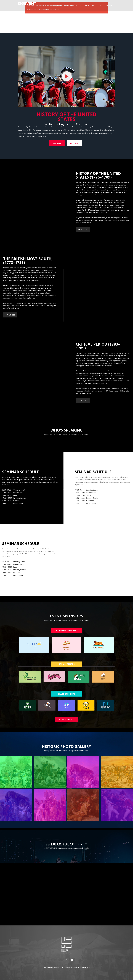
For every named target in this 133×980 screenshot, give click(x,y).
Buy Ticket (75, 143)
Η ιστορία (69, 6)
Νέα (101, 6)
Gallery (79, 6)
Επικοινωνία (109, 6)
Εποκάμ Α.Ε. (59, 6)
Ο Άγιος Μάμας (91, 6)
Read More (57, 143)
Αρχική (50, 6)
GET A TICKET (96, 229)
